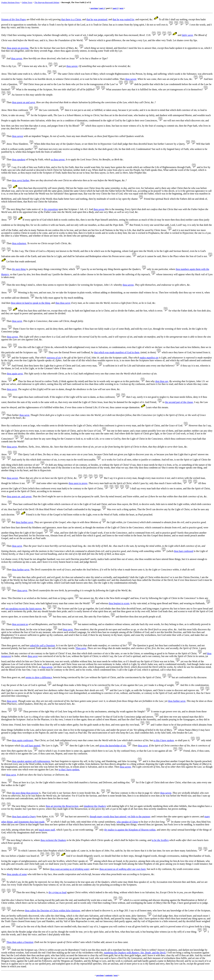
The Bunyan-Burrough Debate (47, 2)
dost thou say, (162, 381)
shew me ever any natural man (179, 717)
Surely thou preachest (188, 533)
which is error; (155, 311)
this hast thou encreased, (127, 35)
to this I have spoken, (164, 740)
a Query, (181, 144)
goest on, (16, 645)
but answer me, (87, 598)
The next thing (14, 209)
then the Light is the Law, (82, 746)
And (8, 58)
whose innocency (165, 274)
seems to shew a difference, (39, 677)
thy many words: (67, 648)
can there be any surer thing (43, 439)
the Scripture (8, 746)
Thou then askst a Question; (20, 942)
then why (150, 381)
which (88, 126)
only (101, 830)
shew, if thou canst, (201, 751)
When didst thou (42, 144)
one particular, (162, 269)
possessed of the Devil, (27, 667)
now (97, 869)
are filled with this (36, 19)
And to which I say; (48, 751)
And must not (45, 149)
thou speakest (19, 159)
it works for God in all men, (118, 460)
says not (12, 170)
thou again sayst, (15, 374)
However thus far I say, (200, 425)
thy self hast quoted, (31, 746)
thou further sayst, (25, 522)
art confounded (183, 677)
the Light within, (115, 522)
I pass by (85, 269)
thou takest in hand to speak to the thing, (31, 303)
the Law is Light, (122, 690)
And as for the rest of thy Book (31, 926)
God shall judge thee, (163, 916)
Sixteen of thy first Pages (14, 19)
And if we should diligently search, (83, 856)
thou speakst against (31, 761)
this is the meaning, (115, 209)
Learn (149, 407)
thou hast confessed (184, 551)
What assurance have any (118, 89)
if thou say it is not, (190, 366)
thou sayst (33, 656)
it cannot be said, (153, 256)
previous (94, 8)
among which (101, 861)
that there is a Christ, (71, 19)
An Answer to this (20, 95)
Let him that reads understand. (21, 261)
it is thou (151, 761)
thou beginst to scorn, (119, 603)
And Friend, (151, 402)
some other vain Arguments (55, 483)
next (121, 8)
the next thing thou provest (25, 793)
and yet (62, 66)
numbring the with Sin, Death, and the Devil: (135, 953)
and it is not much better (184, 230)
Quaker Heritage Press (10, 2)
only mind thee (84, 822)
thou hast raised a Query (24, 817)
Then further (13, 415)
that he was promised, (97, 19)
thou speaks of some (17, 874)
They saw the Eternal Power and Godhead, (69, 352)
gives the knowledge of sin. (113, 746)
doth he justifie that (144, 84)
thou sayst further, (21, 180)
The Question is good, (144, 645)
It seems (155, 711)
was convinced (45, 656)
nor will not (169, 120)
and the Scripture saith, (23, 358)
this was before (9, 856)
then (8, 303)
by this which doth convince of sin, (40, 460)
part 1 (102, 8)
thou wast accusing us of (70, 869)
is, (40, 793)
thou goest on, (14, 677)
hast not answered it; (79, 817)
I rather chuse (161, 725)
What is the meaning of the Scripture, (34, 89)
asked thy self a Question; (43, 645)
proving (57, 19)
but (56, 770)
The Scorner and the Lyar (70, 609)
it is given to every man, (125, 478)
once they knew (176, 352)
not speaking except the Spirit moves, (24, 609)
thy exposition (51, 209)
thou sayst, (17, 321)
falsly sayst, (188, 35)
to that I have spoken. (69, 770)
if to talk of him (25, 167)
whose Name (184, 730)
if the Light (145, 782)
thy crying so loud (58, 892)
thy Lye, (12, 66)
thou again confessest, (23, 740)
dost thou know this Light (37, 366)
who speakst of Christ (127, 822)
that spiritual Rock (160, 199)
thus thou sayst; (63, 303)
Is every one (147, 225)
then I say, (131, 397)
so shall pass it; (182, 740)
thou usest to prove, (78, 483)
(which (170, 551)
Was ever (111, 509)
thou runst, (62, 617)
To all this (164, 19)
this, (101, 953)
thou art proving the (62, 806)
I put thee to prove (14, 693)
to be (141, 822)
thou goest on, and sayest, (19, 496)
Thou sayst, (81, 648)
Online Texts (27, 2)
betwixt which (96, 40)
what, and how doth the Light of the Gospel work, (79, 533)
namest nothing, (90, 624)
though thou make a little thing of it (74, 685)
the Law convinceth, (49, 110)
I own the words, (198, 25)
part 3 (116, 8)
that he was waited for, (124, 19)
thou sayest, (17, 58)
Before (46, 869)
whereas (104, 603)
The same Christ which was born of (78, 74)
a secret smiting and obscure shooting (151, 900)
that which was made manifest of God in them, (117, 352)
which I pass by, (64, 830)
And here (6, 527)
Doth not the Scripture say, (25, 950)
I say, (21, 251)
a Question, (12, 84)
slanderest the (95, 806)
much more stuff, (47, 830)
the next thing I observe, (34, 892)
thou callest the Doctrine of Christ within (53, 911)
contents (109, 975)
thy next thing (19, 269)
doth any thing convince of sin (64, 465)
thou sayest (18, 136)
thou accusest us (20, 624)
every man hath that (150, 488)
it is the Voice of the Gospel (47, 515)
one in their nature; (120, 431)
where (157, 793)
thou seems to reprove (54, 285)
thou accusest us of (123, 869)
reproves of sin (54, 358)
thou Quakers (53, 840)
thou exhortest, (19, 243)
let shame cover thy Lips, (183, 822)
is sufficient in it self (113, 366)
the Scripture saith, (44, 115)
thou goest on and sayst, (24, 102)
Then (4, 48)
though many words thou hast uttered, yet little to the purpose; (120, 817)
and (84, 19)
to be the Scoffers (160, 840)
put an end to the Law (51, 84)
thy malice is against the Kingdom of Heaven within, (130, 830)
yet (166, 701)
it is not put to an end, (80, 110)
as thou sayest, (58, 159)
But (37, 298)
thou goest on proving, (18, 48)
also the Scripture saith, (116, 358)
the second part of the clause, (179, 402)
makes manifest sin (149, 358)
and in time (189, 194)
